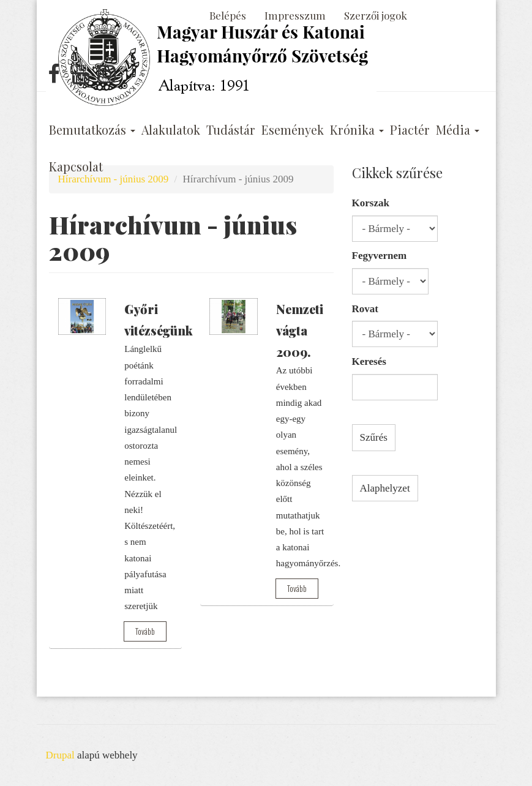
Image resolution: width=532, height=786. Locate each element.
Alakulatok (171, 130)
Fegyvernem (380, 256)
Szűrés (374, 437)
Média (458, 130)
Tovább (145, 631)
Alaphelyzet (385, 488)
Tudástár (231, 130)
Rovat (365, 309)
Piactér (410, 130)
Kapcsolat (76, 167)
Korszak (371, 203)
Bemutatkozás (92, 130)
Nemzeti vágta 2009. (300, 330)
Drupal (60, 755)
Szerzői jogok (376, 15)
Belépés (228, 15)
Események (293, 130)
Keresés (369, 361)
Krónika (357, 130)
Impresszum (295, 15)
